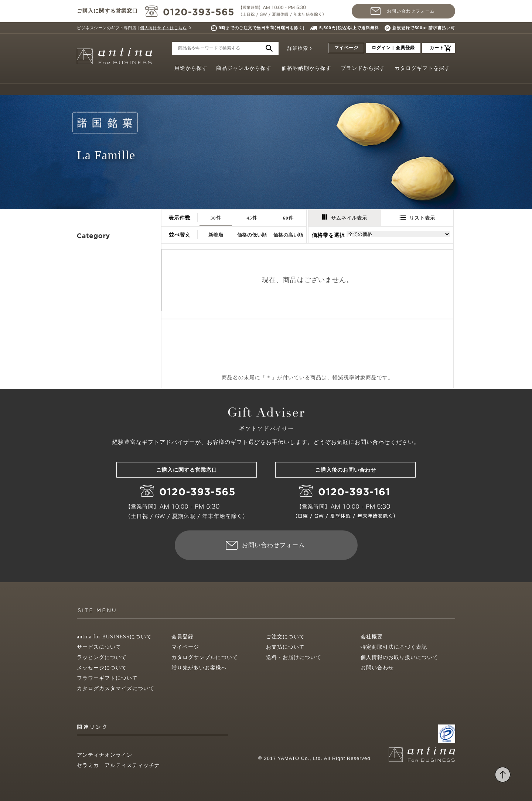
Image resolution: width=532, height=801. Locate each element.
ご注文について (285, 637)
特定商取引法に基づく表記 (394, 647)
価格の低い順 (252, 235)
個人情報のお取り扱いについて (399, 657)
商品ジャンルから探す (244, 68)
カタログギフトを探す (422, 68)
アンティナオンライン (105, 755)
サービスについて (99, 647)
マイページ (346, 48)
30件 (216, 218)
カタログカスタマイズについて (116, 688)
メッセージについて (102, 668)
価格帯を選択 (328, 235)
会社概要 (372, 637)
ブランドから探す (363, 68)
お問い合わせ (377, 668)
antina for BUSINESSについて (114, 637)
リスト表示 (417, 218)
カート (437, 48)
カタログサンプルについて (205, 657)
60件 (288, 218)
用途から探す (191, 68)
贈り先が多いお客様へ (199, 668)
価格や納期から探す (306, 68)
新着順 (216, 235)
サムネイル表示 (345, 218)
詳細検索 (298, 48)
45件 (252, 218)
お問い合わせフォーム (411, 11)
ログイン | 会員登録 (393, 48)
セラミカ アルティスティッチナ (118, 765)
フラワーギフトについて (107, 678)
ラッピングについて (102, 657)
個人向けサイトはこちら (163, 28)
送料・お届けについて (294, 657)
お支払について (285, 647)
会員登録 (183, 637)
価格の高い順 (288, 235)
